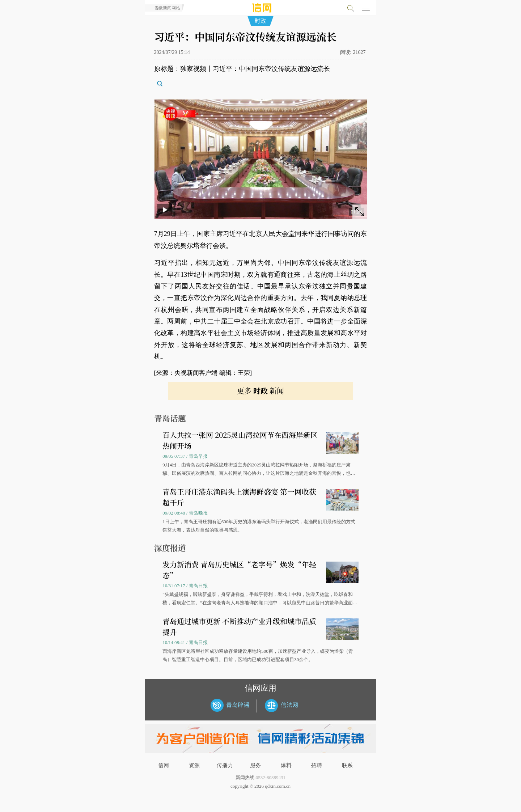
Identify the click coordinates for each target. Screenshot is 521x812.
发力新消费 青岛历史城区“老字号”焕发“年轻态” (239, 570)
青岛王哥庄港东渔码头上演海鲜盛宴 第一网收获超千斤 (239, 497)
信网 (164, 765)
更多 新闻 (260, 391)
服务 (255, 765)
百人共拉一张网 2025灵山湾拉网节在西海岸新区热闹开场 (240, 440)
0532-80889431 (271, 777)
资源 (194, 765)
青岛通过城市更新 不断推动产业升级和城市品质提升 (239, 627)
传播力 (225, 765)
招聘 (317, 765)
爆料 (286, 765)
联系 (347, 765)
